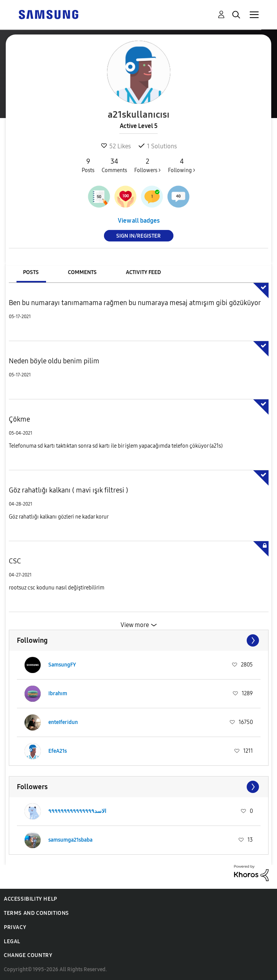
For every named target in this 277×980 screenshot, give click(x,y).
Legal (12, 941)
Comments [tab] (82, 272)
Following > (182, 165)
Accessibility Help (31, 899)
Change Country (28, 955)
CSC (15, 561)
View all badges (139, 221)
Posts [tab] (31, 272)
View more (135, 625)
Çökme (19, 419)
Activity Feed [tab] (143, 272)
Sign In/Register (138, 236)
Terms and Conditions (36, 913)
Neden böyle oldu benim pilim (54, 361)
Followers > (148, 165)
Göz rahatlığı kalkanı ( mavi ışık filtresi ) (68, 490)
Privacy (15, 927)
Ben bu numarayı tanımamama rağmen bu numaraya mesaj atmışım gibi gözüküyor (135, 303)
